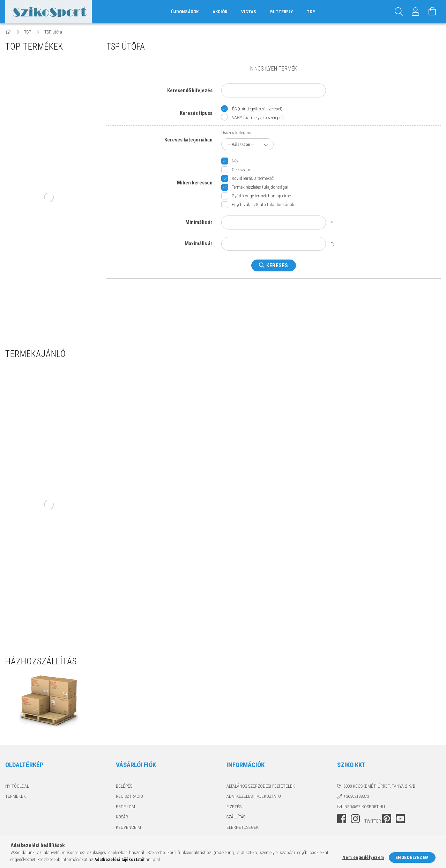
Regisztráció (129, 796)
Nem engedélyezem (363, 857)
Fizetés (234, 807)
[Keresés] (399, 12)
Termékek (16, 796)
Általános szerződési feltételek (261, 786)
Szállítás (236, 817)
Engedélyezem (412, 857)
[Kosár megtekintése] (432, 12)
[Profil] (416, 12)
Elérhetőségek (243, 827)
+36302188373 (356, 796)
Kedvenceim (128, 827)
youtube (400, 819)
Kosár (122, 817)
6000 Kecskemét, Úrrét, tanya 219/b (379, 786)
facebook (342, 819)
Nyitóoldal (17, 786)
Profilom (125, 807)
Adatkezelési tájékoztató (254, 796)
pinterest (387, 819)
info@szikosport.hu (364, 807)
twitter (373, 821)
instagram (355, 819)
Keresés (277, 265)
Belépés (124, 786)
